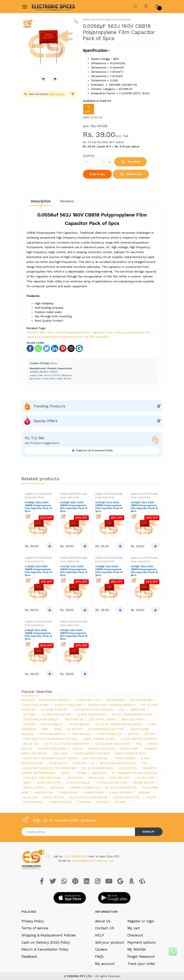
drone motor (143, 783)
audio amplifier (49, 783)
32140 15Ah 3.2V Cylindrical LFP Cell (51, 739)
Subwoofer (115, 700)
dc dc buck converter (113, 744)
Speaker (28, 700)
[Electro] (42, 6)
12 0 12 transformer (97, 768)
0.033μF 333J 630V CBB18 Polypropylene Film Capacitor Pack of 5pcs (38, 571)
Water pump (129, 749)
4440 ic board (34, 787)
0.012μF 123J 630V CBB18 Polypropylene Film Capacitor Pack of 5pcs (74, 635)
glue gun (30, 797)
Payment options (141, 942)
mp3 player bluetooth (117, 763)
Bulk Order (97, 174)
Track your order (141, 964)
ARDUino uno (44, 792)
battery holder (95, 758)
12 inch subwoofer (91, 714)
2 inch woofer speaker (139, 739)
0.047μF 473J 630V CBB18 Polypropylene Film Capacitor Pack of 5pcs (109, 507)
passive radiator (126, 797)
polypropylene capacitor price (61, 337)
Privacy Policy (33, 921)
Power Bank (69, 792)
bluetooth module (54, 700)
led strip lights (102, 719)
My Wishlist (137, 949)
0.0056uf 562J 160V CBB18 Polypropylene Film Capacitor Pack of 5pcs (75, 332)
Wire (58, 729)
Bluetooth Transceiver (88, 797)
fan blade (96, 778)
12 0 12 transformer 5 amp (132, 714)
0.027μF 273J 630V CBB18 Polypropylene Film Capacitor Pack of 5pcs (74, 571)
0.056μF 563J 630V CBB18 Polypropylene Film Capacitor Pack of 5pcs (74, 507)
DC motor (75, 729)
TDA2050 (84, 802)
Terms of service (35, 928)
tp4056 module (60, 802)
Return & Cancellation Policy (45, 949)
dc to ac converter (121, 787)
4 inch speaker (121, 792)
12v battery (128, 768)
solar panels (52, 724)
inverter (99, 773)
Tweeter (79, 763)
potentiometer (109, 734)
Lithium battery (88, 700)
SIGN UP (148, 832)
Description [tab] (41, 201)
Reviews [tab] (67, 201)
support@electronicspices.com (93, 861)
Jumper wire (94, 792)
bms (45, 729)
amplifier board (36, 705)
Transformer (124, 758)
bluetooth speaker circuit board (50, 758)
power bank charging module (112, 705)
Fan (139, 744)
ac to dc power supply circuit (119, 724)
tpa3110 (151, 797)
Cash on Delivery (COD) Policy (46, 942)
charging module (53, 734)
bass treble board (100, 739)
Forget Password (141, 956)
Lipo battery (145, 778)
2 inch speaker (78, 783)
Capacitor (75, 778)
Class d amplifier (68, 705)
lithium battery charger (93, 710)
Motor (149, 734)
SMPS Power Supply (130, 753)
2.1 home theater (54, 710)
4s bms (120, 802)
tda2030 (102, 802)
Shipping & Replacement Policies (49, 935)
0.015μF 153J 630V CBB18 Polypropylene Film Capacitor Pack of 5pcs (38, 635)
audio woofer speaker (92, 753)
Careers (101, 949)
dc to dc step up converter (67, 744)
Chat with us (57, 94)
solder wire (33, 802)
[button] (135, 6)
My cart (134, 928)
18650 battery (132, 719)
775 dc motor (79, 724)
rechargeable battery (106, 729)
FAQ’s (99, 956)
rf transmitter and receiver (135, 773)
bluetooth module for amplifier (49, 768)
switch (133, 734)
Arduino (144, 792)
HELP (99, 935)
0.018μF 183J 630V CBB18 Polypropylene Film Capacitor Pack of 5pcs (144, 571)
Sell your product (110, 942)
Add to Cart (131, 174)
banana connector (85, 787)
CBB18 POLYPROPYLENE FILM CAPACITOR (106, 20)
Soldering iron (142, 700)
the (144, 763)
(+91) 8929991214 (76, 856)
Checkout (135, 935)
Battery (30, 714)
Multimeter (74, 719)
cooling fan (119, 778)
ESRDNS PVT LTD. (80, 976)
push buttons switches (42, 778)
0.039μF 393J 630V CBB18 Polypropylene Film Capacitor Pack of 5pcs (144, 507)
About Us (103, 921)
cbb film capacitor (96, 337)
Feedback (29, 956)
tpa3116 (81, 773)
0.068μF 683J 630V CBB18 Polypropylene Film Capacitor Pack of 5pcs (38, 507)
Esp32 (65, 773)
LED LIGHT (60, 753)
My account (105, 964)
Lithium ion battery (111, 783)
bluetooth (58, 763)
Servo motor (53, 797)
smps (27, 783)
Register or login (141, 921)
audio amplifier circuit (41, 719)
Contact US (105, 928)
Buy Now (130, 162)
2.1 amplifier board (57, 714)
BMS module (82, 734)
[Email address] (78, 832)
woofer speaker (101, 749)
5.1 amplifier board (52, 749)
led (121, 710)
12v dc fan (31, 744)
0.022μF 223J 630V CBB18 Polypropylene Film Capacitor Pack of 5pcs (109, 571)
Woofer (29, 724)
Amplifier (137, 710)
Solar (77, 749)
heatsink (57, 787)
